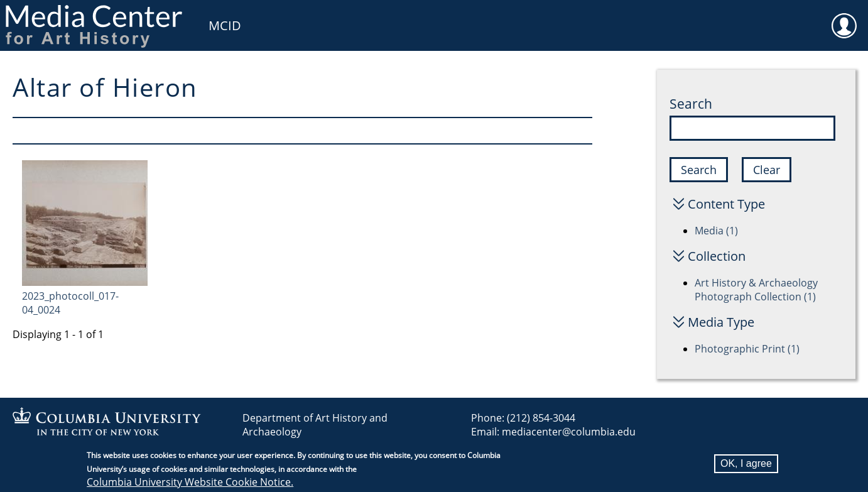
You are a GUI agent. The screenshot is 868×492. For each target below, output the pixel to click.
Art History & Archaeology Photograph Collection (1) (756, 290)
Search (691, 104)
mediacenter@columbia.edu (569, 432)
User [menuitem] (844, 18)
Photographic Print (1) (747, 349)
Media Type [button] (721, 322)
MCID (225, 25)
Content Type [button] (726, 204)
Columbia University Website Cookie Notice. (190, 483)
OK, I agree (746, 465)
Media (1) (716, 231)
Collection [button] (717, 256)
